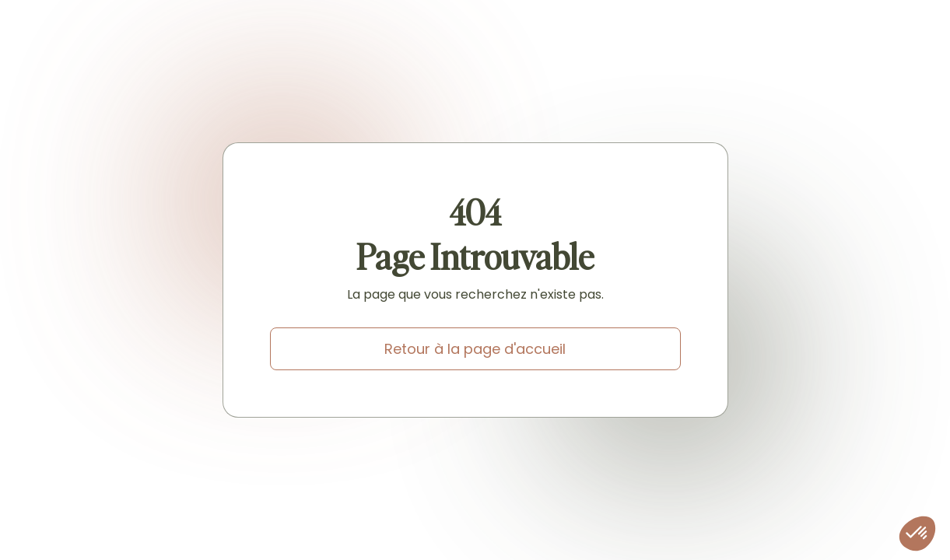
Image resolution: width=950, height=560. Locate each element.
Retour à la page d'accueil (475, 349)
